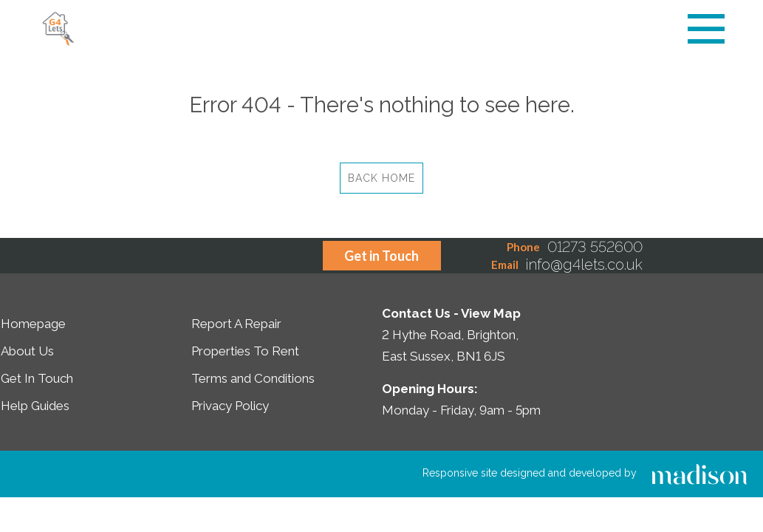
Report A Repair (236, 324)
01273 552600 (595, 247)
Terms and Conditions (253, 378)
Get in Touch (381, 256)
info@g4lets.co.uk (584, 265)
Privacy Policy (230, 406)
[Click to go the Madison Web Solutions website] (699, 473)
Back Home (381, 178)
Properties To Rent (245, 351)
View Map (491, 313)
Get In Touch (37, 378)
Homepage (33, 324)
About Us (27, 351)
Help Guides (35, 406)
